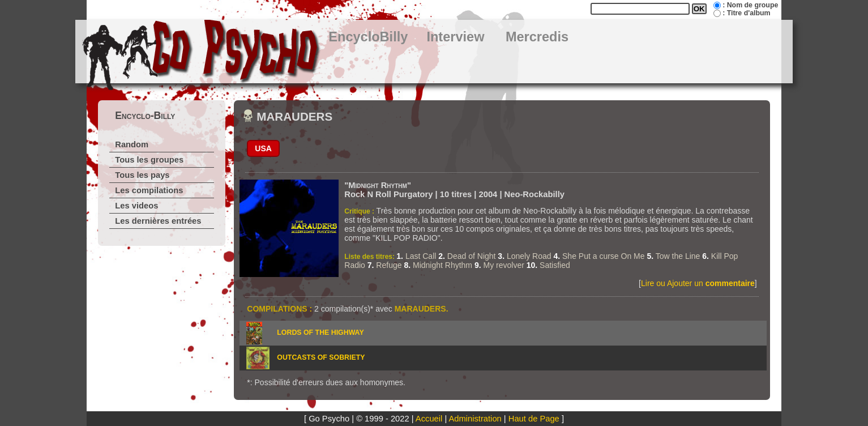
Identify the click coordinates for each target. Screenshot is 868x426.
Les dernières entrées (158, 221)
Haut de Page (534, 419)
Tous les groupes (149, 160)
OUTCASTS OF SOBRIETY (321, 357)
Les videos (136, 206)
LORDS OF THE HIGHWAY (320, 333)
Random (132, 144)
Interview (455, 37)
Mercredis (537, 37)
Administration (475, 419)
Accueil (429, 419)
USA (263, 148)
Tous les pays (142, 175)
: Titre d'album (746, 13)
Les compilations (149, 190)
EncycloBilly (368, 37)
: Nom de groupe (750, 5)
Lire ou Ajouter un (698, 283)
